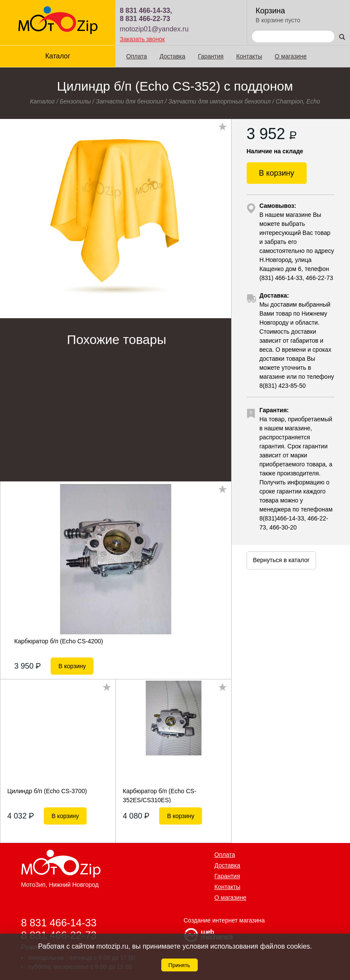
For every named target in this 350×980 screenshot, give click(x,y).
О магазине (291, 56)
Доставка (172, 56)
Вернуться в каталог (281, 560)
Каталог (58, 56)
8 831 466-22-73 (145, 19)
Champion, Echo (298, 101)
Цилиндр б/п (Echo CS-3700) (47, 791)
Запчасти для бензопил (129, 101)
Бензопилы (75, 101)
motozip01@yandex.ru (154, 29)
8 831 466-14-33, (146, 11)
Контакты (249, 56)
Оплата (136, 56)
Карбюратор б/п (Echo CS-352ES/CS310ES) (159, 795)
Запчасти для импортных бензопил (219, 101)
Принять (180, 965)
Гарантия (211, 56)
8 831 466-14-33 (59, 922)
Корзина (270, 11)
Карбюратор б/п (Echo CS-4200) (59, 641)
